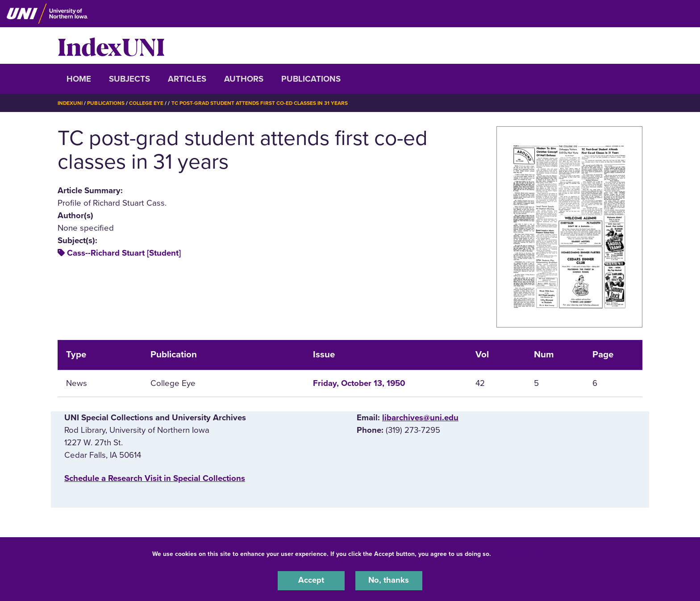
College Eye (147, 103)
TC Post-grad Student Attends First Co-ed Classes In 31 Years (261, 103)
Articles (187, 79)
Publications (311, 79)
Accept (311, 580)
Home (79, 79)
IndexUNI (111, 46)
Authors (244, 79)
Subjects (129, 79)
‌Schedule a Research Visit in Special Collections (155, 478)
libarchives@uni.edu (420, 417)
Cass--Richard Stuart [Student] (124, 253)
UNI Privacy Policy (521, 553)
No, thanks (389, 580)
